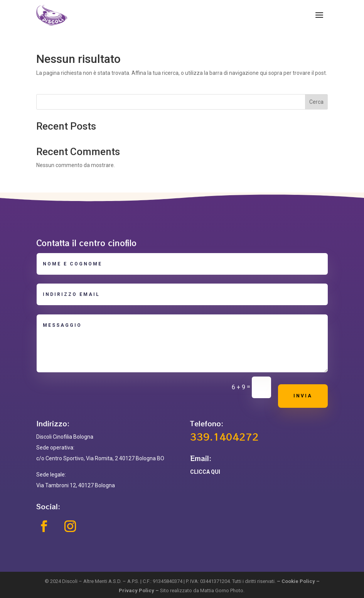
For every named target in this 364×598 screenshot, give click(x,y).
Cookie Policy (298, 581)
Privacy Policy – (139, 590)
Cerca (316, 102)
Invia (303, 396)
